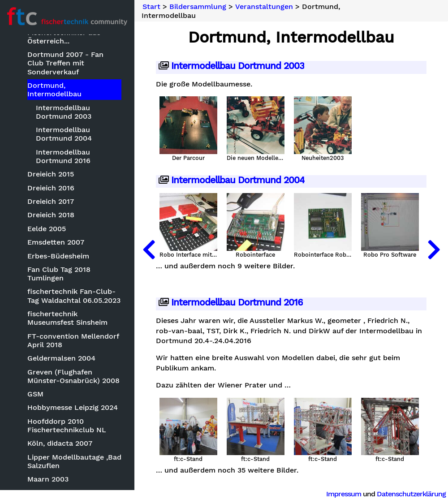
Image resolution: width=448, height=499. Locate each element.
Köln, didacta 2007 (60, 443)
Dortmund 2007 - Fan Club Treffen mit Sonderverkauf (65, 63)
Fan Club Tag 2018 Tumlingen (59, 274)
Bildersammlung (198, 7)
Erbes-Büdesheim (58, 256)
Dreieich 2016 (51, 188)
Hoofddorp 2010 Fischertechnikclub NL (67, 426)
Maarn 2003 (48, 479)
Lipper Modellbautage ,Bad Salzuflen (74, 461)
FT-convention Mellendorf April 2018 (73, 340)
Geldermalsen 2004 (61, 358)
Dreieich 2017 (51, 201)
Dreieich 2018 (51, 215)
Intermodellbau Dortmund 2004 (64, 134)
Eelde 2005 (47, 229)
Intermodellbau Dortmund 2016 (63, 156)
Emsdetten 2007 (56, 242)
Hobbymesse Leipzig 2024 (73, 407)
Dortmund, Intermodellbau (54, 90)
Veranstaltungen (264, 7)
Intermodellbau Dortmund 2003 (64, 112)
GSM (35, 394)
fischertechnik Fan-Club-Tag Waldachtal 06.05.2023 (74, 296)
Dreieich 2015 (51, 174)
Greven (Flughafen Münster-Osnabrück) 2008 (73, 376)
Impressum (344, 494)
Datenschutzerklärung (411, 494)
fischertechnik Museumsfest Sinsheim (67, 318)
